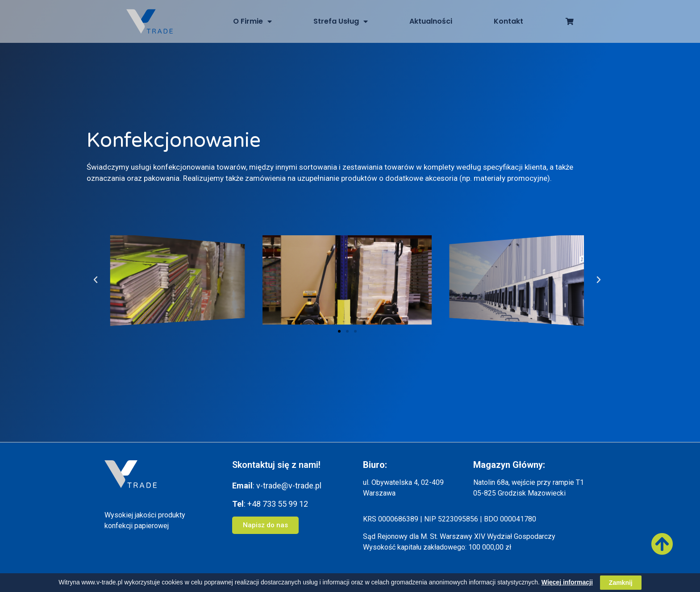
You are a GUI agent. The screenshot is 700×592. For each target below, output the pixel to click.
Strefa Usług (341, 22)
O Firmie (252, 22)
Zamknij (621, 583)
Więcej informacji (567, 582)
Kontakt (508, 21)
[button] (339, 331)
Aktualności (431, 21)
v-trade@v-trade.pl (289, 486)
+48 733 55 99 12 (278, 504)
